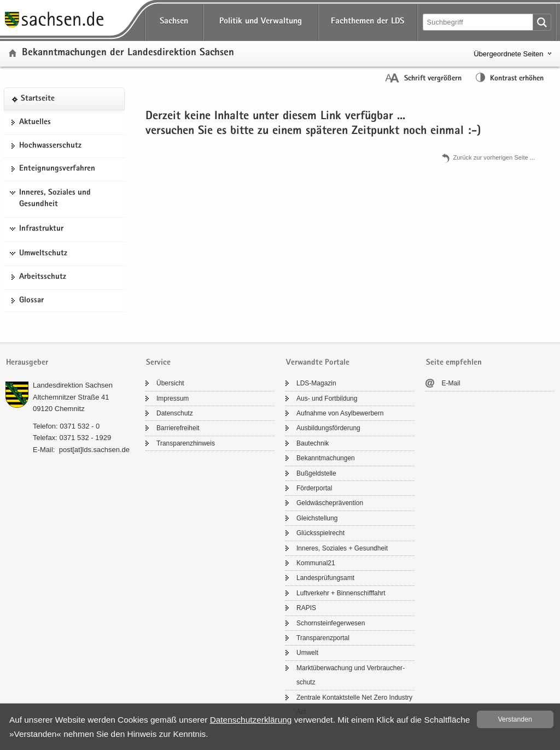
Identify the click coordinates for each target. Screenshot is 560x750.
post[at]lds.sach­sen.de (94, 450)
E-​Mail (451, 383)
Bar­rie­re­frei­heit (178, 428)
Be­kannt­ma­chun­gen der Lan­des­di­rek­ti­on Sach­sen (128, 53)
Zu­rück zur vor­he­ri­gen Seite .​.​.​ (494, 157)
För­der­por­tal (314, 488)
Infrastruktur (41, 229)
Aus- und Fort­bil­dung (327, 399)
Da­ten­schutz (175, 413)
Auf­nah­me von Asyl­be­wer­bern (340, 413)
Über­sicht (170, 383)
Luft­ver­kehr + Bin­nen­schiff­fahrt (341, 593)
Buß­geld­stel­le (316, 473)
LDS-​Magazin (316, 383)
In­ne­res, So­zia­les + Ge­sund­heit (342, 548)
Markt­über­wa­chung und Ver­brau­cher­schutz (351, 675)
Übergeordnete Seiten (508, 54)
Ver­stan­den (515, 719)
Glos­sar (31, 301)
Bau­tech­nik (313, 443)
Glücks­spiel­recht (320, 533)
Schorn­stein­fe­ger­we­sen (331, 623)
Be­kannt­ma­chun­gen (326, 458)
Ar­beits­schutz (43, 277)
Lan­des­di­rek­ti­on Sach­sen (73, 385)
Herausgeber (27, 363)
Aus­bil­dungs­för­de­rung (328, 428)
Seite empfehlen (454, 363)
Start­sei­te (38, 99)
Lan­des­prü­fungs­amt (325, 578)
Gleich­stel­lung (317, 518)
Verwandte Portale (318, 363)
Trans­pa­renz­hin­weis (186, 443)
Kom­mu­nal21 (316, 563)
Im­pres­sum (173, 399)
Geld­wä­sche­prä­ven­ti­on (330, 503)
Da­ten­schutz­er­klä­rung (251, 720)
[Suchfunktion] (479, 22)
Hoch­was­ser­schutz (50, 146)
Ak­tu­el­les (35, 122)
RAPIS (306, 608)
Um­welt (307, 653)
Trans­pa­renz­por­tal (323, 638)
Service (158, 363)
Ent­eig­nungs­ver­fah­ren (57, 169)
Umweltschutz (43, 254)
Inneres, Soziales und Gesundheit (55, 199)
